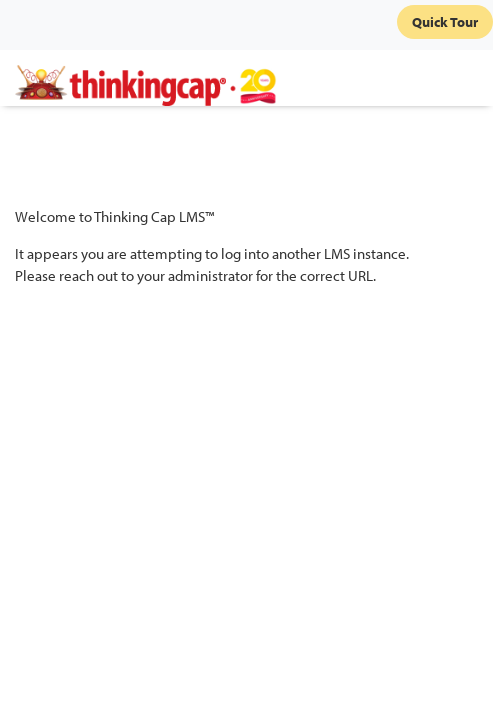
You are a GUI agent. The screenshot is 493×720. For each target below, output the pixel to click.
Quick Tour (445, 22)
